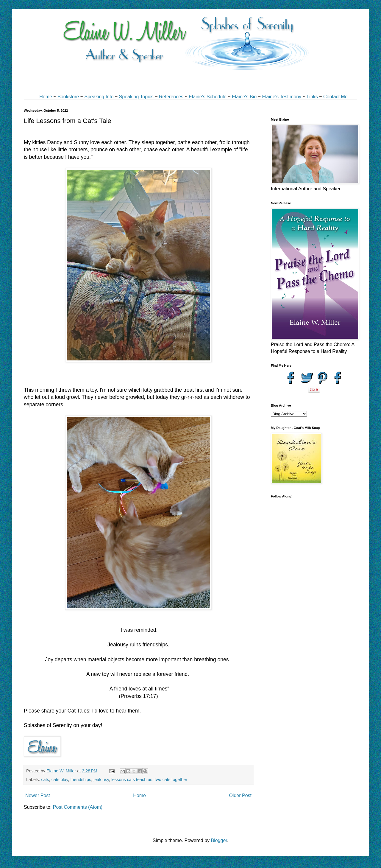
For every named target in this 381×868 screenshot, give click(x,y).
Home (46, 97)
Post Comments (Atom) (78, 807)
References (171, 97)
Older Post (240, 795)
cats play (60, 780)
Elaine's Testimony (282, 97)
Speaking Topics (136, 97)
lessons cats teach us (132, 780)
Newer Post (38, 795)
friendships (81, 780)
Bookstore (68, 97)
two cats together (171, 780)
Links (312, 97)
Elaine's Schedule (208, 97)
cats (45, 780)
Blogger (219, 840)
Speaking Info (99, 97)
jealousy (101, 780)
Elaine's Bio (244, 97)
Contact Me (335, 97)
